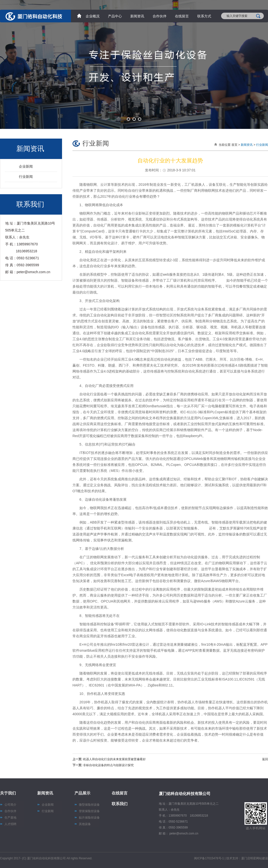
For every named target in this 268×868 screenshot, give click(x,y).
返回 (265, 759)
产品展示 (82, 793)
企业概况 (93, 16)
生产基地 (10, 818)
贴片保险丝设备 (89, 818)
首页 (234, 145)
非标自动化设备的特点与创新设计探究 (108, 765)
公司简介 (10, 805)
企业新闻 (26, 167)
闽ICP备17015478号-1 (209, 858)
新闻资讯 (137, 16)
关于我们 (8, 793)
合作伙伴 (160, 16)
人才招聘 (10, 824)
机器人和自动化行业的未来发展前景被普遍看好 (114, 759)
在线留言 (182, 16)
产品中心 (115, 16)
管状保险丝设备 (89, 811)
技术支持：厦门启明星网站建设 (247, 858)
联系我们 (120, 804)
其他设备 (85, 824)
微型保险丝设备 (89, 805)
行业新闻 (26, 177)
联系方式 (204, 16)
